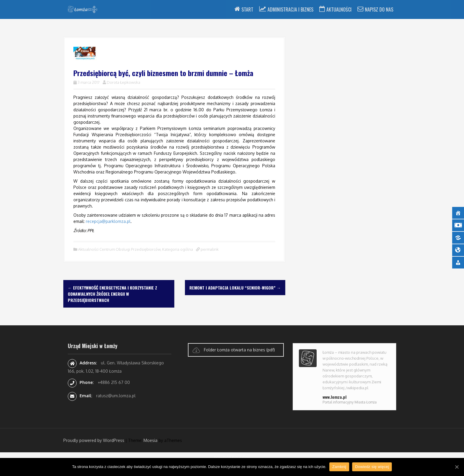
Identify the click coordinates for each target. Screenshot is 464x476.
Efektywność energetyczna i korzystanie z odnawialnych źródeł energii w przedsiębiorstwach (112, 294)
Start (247, 9)
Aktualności (339, 9)
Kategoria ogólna (178, 249)
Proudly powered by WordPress (94, 440)
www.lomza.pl (335, 397)
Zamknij (339, 467)
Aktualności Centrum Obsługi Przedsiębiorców (119, 249)
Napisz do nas (379, 9)
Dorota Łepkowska (124, 82)
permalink (209, 249)
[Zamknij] (457, 467)
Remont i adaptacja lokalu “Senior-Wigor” (235, 288)
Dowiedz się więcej (372, 467)
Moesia (150, 440)
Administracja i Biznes (290, 9)
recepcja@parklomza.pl (108, 221)
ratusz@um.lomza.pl (116, 396)
